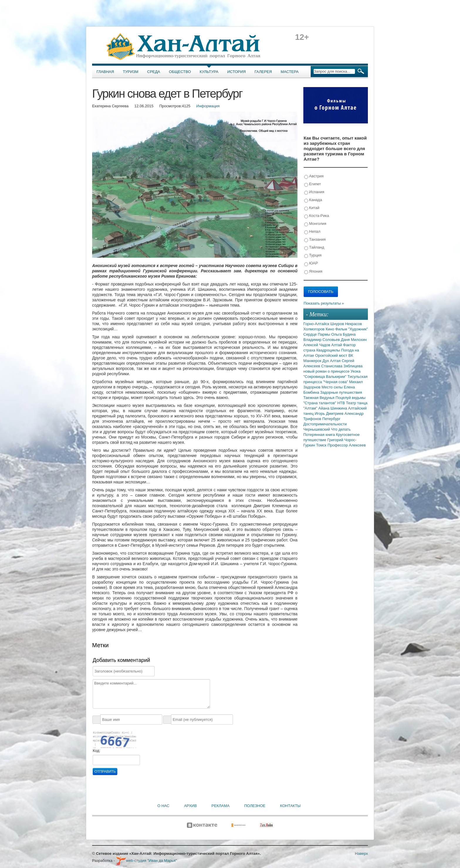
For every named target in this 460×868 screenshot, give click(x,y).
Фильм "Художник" (352, 329)
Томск (322, 445)
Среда (154, 72)
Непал (312, 232)
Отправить (105, 772)
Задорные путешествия (341, 392)
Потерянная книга (320, 435)
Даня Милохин (354, 340)
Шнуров (338, 324)
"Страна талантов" (320, 403)
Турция (313, 255)
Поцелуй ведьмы (351, 398)
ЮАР (311, 263)
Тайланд (314, 248)
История (237, 72)
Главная (105, 72)
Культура (209, 72)
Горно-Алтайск (317, 324)
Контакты (290, 806)
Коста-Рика (317, 216)
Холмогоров (314, 329)
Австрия (314, 176)
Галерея (263, 72)
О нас (164, 806)
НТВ (342, 403)
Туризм (131, 72)
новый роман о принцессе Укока (332, 371)
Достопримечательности (325, 424)
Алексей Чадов (317, 345)
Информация (208, 106)
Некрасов (354, 324)
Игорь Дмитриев (330, 413)
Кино (330, 329)
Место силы (333, 387)
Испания (314, 192)
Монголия (315, 224)
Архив (190, 806)
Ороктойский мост (332, 355)
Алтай (337, 345)
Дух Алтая (332, 361)
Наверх (361, 853)
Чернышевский (317, 429)
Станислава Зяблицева (342, 366)
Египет (313, 184)
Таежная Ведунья (319, 398)
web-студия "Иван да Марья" (146, 861)
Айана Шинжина (333, 408)
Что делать (341, 429)
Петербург (332, 419)
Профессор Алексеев (346, 445)
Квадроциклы (329, 350)
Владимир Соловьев (322, 340)
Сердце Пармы (317, 334)
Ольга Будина (343, 334)
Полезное (255, 806)
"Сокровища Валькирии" (325, 377)
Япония (313, 272)
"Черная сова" (336, 382)
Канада (313, 200)
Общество (180, 72)
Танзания (315, 240)
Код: (97, 751)
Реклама (221, 806)
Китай (312, 208)
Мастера (290, 72)
